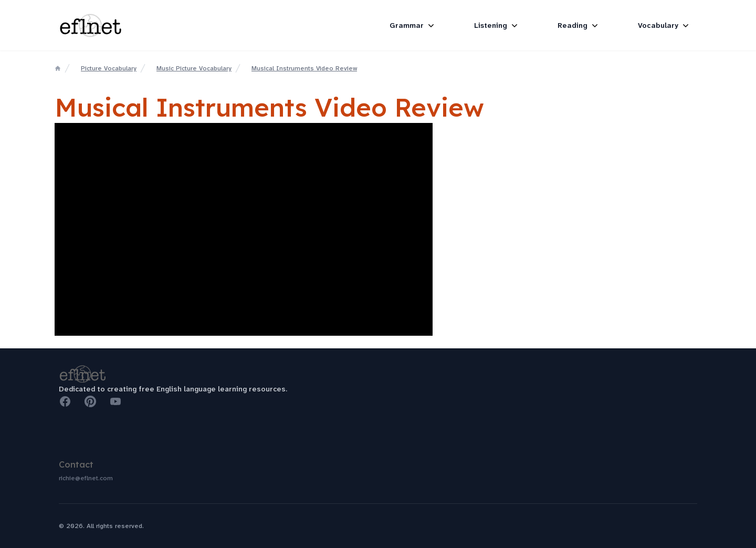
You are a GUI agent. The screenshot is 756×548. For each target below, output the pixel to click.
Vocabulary (664, 25)
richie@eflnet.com (86, 478)
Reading (579, 25)
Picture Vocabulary (109, 68)
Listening (497, 25)
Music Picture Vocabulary (194, 68)
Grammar (413, 25)
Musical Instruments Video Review (304, 68)
